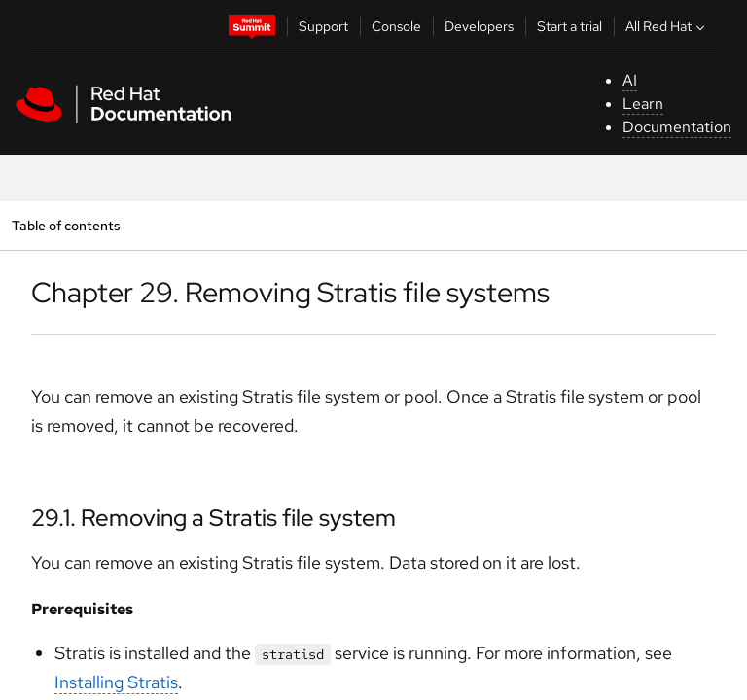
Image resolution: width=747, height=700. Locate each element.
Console (396, 26)
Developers (479, 26)
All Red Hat (667, 26)
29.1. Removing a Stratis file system (213, 518)
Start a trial (569, 26)
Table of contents (66, 225)
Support (323, 26)
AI (630, 80)
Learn (643, 104)
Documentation (677, 127)
